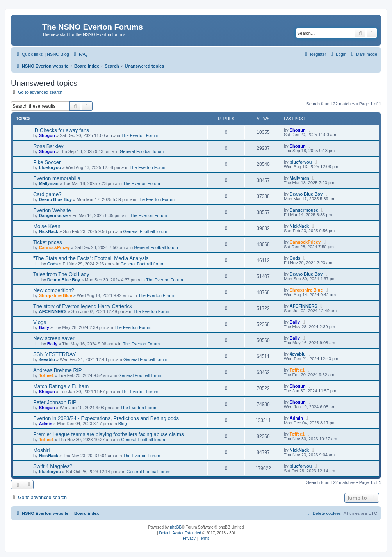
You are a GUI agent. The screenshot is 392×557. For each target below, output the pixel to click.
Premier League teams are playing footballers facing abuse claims (109, 434)
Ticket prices (48, 242)
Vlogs (40, 322)
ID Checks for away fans (61, 130)
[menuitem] (80, 54)
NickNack (49, 231)
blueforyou (50, 167)
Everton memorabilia (57, 178)
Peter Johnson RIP (55, 402)
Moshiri (42, 450)
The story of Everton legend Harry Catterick (83, 306)
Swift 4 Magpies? (53, 466)
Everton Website (52, 210)
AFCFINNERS (53, 311)
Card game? (47, 194)
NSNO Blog (58, 54)
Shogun (47, 135)
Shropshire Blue (56, 295)
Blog (123, 424)
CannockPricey (54, 247)
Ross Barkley (48, 146)
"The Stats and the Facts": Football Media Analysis (91, 258)
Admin (46, 424)
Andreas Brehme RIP (58, 370)
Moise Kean (47, 226)
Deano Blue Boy (55, 199)
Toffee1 (46, 375)
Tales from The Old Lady (61, 274)
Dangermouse (53, 215)
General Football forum (142, 151)
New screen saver (54, 338)
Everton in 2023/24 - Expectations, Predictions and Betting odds (106, 418)
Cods (53, 264)
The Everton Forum (140, 135)
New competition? (54, 290)
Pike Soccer (47, 162)
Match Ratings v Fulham (61, 386)
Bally (44, 327)
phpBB (176, 527)
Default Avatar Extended (180, 533)
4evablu (47, 359)
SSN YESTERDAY (54, 354)
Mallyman (49, 183)
